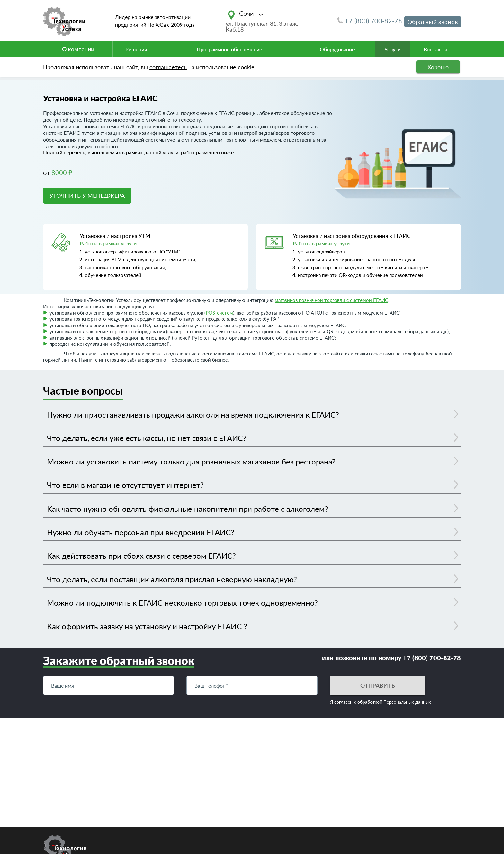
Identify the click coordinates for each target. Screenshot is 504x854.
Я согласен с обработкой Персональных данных (381, 702)
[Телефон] (252, 685)
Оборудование (337, 49)
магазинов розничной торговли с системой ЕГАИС (332, 300)
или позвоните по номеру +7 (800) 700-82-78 (392, 658)
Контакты (435, 49)
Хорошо (438, 67)
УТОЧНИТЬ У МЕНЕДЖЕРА (87, 196)
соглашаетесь (168, 67)
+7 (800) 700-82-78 (370, 21)
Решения (136, 49)
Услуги (392, 49)
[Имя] (108, 685)
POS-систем (219, 313)
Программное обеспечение (230, 49)
